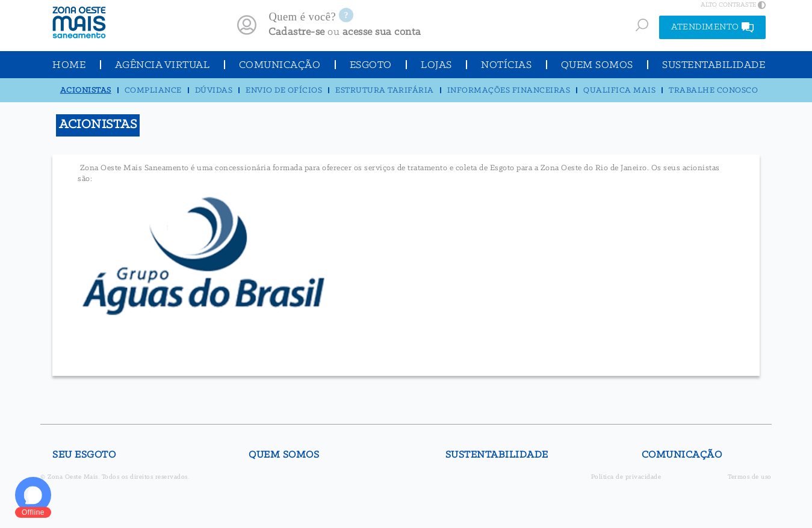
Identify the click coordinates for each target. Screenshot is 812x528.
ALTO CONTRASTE (733, 5)
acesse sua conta (382, 32)
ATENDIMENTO (712, 27)
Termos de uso (750, 477)
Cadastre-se (297, 32)
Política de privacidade (626, 477)
